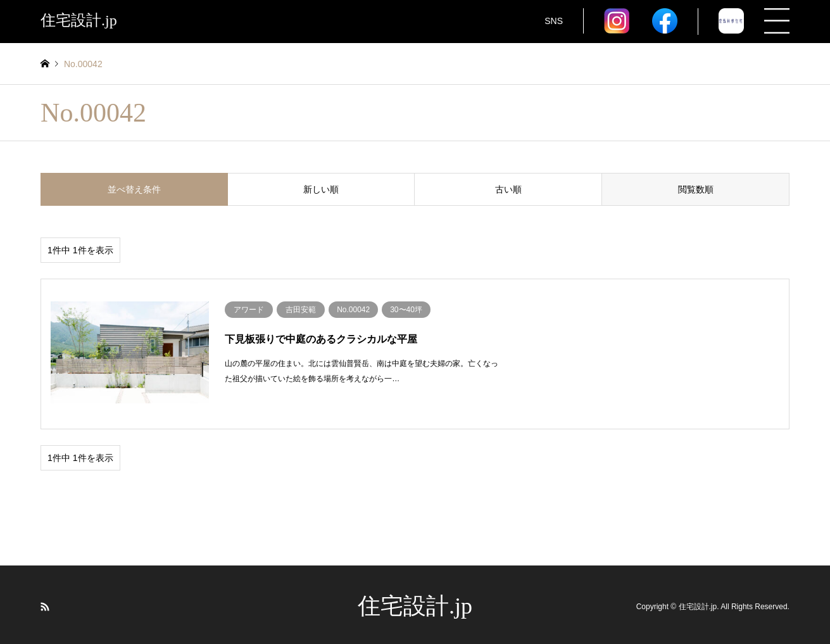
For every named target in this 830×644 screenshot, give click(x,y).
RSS (45, 602)
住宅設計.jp (415, 602)
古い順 (508, 189)
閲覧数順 (696, 189)
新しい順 (321, 189)
